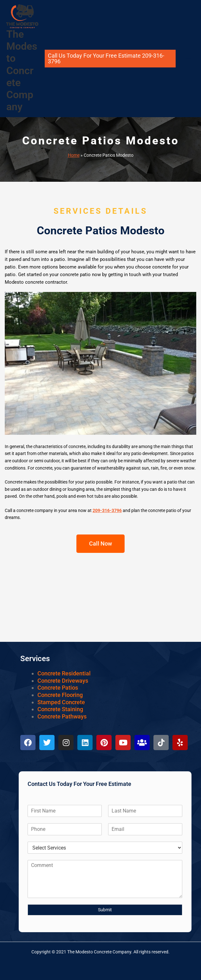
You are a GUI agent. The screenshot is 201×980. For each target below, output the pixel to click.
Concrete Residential (64, 673)
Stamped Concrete (61, 702)
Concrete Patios (58, 688)
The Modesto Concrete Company (22, 71)
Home (74, 155)
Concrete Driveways (63, 681)
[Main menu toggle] (188, 59)
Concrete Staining (60, 709)
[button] (110, 59)
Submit (105, 910)
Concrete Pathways (62, 716)
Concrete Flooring (60, 695)
